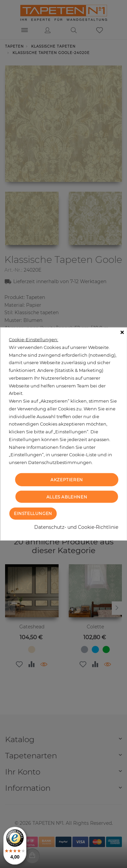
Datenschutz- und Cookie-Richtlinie (76, 527)
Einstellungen (33, 513)
